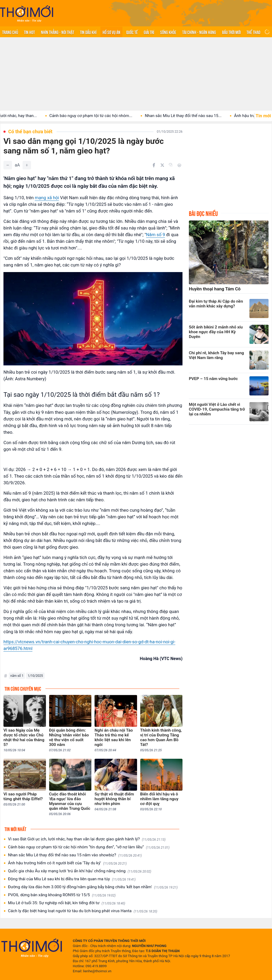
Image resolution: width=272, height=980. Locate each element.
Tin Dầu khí (88, 32)
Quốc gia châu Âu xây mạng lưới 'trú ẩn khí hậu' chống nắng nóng (80, 871)
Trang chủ (10, 32)
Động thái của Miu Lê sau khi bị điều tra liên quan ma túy (72, 879)
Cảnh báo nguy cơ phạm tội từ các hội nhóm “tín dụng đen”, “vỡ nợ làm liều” (89, 847)
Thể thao (253, 32)
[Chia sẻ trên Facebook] (154, 165)
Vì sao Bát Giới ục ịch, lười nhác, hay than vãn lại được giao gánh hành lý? (87, 839)
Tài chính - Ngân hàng (199, 32)
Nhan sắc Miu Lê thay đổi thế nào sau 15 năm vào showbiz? (75, 855)
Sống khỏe (168, 32)
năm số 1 (17, 676)
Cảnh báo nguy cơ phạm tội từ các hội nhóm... (106, 116)
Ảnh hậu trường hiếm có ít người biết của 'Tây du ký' (67, 863)
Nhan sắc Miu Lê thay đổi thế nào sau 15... (198, 116)
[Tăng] (27, 165)
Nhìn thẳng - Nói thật (58, 32)
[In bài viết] (179, 165)
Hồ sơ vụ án (111, 32)
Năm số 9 (156, 235)
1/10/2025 (35, 676)
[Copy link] (171, 165)
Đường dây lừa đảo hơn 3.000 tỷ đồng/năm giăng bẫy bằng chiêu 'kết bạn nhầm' (93, 887)
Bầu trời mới (231, 32)
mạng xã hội (47, 198)
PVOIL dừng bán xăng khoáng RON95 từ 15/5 (62, 895)
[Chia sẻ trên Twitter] (162, 165)
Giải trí (149, 32)
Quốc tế (132, 32)
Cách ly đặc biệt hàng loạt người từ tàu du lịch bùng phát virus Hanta (83, 911)
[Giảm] (8, 165)
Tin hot (29, 32)
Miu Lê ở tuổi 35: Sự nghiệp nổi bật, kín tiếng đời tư (67, 903)
